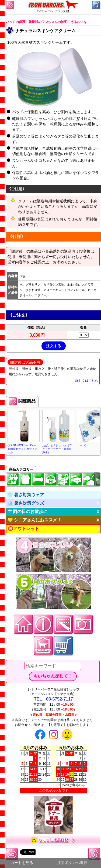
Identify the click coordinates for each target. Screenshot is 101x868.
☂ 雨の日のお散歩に (27, 512)
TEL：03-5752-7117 (53, 699)
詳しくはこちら (87, 381)
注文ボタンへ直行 (72, 863)
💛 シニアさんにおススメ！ (34, 520)
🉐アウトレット (23, 529)
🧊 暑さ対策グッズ (26, 503)
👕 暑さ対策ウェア (26, 495)
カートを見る (22, 863)
